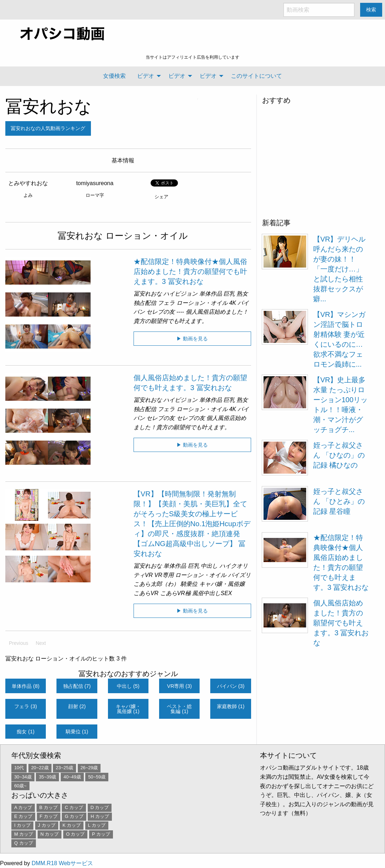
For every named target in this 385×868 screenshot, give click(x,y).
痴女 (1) (26, 732)
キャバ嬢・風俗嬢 (222, 584)
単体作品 (211, 294)
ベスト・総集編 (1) (179, 709)
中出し (209, 566)
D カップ (100, 807)
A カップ (23, 807)
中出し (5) (128, 686)
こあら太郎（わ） (156, 584)
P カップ (101, 834)
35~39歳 (47, 777)
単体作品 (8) (26, 686)
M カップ (24, 834)
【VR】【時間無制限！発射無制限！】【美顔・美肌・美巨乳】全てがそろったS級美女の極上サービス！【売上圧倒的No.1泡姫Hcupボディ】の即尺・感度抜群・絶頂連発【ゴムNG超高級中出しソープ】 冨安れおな (192, 524)
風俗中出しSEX (212, 593)
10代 (19, 768)
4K (233, 303)
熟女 (242, 294)
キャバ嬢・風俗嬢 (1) (128, 709)
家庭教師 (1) (231, 706)
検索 (371, 10)
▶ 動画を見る (192, 339)
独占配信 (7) (77, 686)
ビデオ (146, 76)
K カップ (72, 825)
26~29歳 (89, 768)
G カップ (74, 816)
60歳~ (20, 786)
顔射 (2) (77, 706)
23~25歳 (64, 768)
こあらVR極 (175, 593)
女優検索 (114, 76)
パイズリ (239, 575)
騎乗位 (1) (77, 732)
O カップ (75, 834)
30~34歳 (23, 777)
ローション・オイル (202, 303)
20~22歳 (40, 768)
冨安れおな (48, 106)
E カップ (23, 816)
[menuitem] (114, 76)
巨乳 (229, 294)
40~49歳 (72, 777)
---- (180, 312)
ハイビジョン (180, 294)
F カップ (49, 816)
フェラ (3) (26, 706)
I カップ (22, 825)
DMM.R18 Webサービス (62, 863)
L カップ (97, 825)
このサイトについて (256, 76)
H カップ (100, 816)
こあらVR (146, 593)
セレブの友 (161, 312)
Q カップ (24, 843)
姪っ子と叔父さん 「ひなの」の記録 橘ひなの (339, 455)
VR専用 (164, 575)
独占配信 (145, 303)
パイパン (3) (231, 686)
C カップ (74, 807)
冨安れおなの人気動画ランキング (48, 128)
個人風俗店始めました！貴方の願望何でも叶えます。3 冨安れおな (341, 623)
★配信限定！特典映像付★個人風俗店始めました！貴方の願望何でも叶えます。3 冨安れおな (190, 271)
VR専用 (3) (179, 686)
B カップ (48, 807)
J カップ (47, 825)
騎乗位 (189, 584)
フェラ (166, 303)
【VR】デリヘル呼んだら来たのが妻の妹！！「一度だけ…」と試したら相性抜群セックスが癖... (340, 269)
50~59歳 (97, 777)
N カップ (50, 834)
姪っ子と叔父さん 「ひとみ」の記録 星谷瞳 (339, 501)
